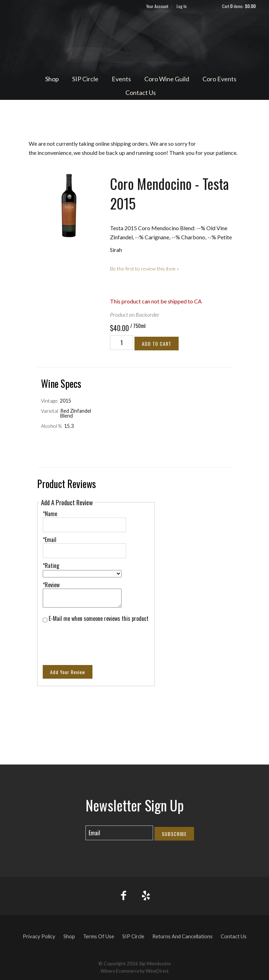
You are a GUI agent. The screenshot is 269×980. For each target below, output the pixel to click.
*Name (50, 514)
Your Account (157, 6)
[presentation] (96, 639)
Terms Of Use (99, 936)
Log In (182, 6)
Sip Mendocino (134, 41)
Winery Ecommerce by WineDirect (134, 971)
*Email (50, 540)
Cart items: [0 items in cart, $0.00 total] (239, 6)
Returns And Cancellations (182, 936)
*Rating (51, 566)
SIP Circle (85, 79)
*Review (51, 585)
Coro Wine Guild (167, 79)
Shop (52, 79)
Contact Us (141, 92)
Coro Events (219, 79)
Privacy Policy (39, 936)
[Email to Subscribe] (119, 833)
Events (121, 79)
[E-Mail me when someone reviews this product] (45, 620)
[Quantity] (122, 343)
